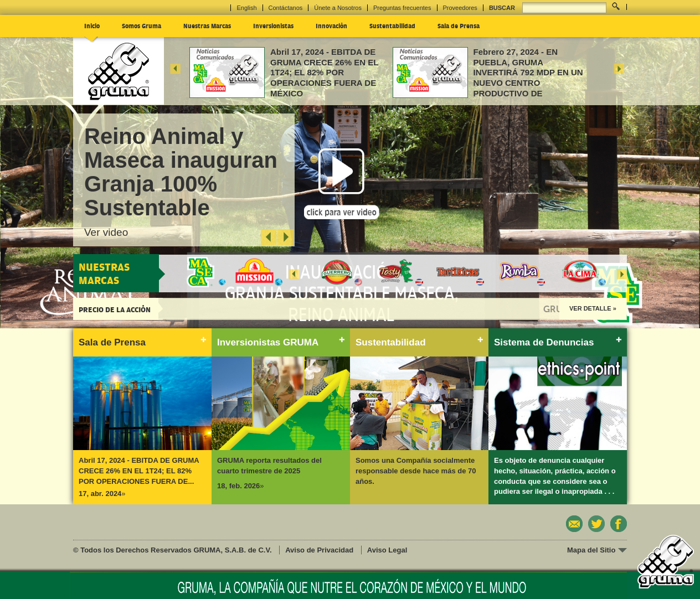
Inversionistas (273, 25)
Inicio (92, 25)
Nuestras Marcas (207, 25)
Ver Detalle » (593, 308)
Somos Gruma (141, 25)
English (246, 8)
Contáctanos (286, 8)
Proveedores (460, 8)
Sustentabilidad (392, 25)
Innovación (331, 25)
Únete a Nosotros (338, 8)
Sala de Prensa (459, 25)
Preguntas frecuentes (402, 8)
